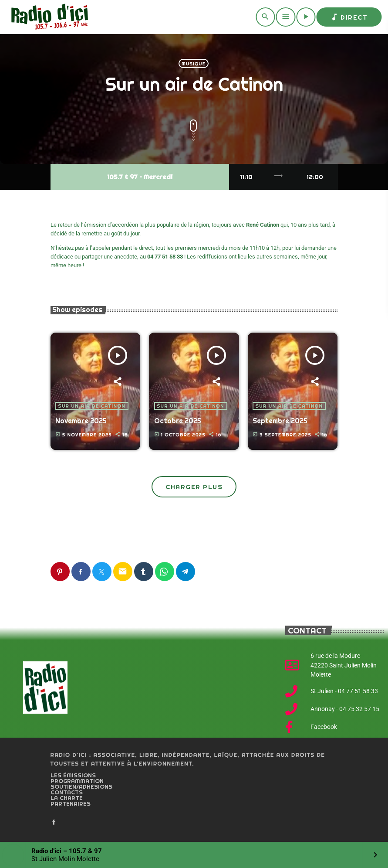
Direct (349, 17)
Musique (194, 64)
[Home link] (48, 17)
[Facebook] (54, 823)
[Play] (306, 17)
